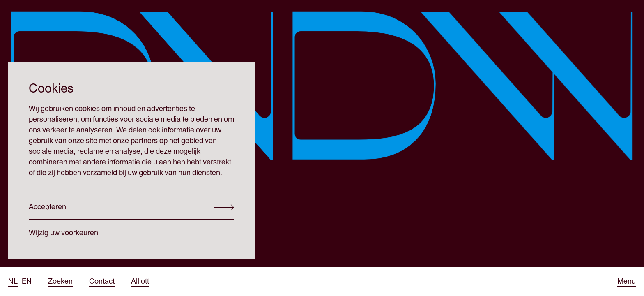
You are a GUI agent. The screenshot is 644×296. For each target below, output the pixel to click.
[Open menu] (627, 282)
